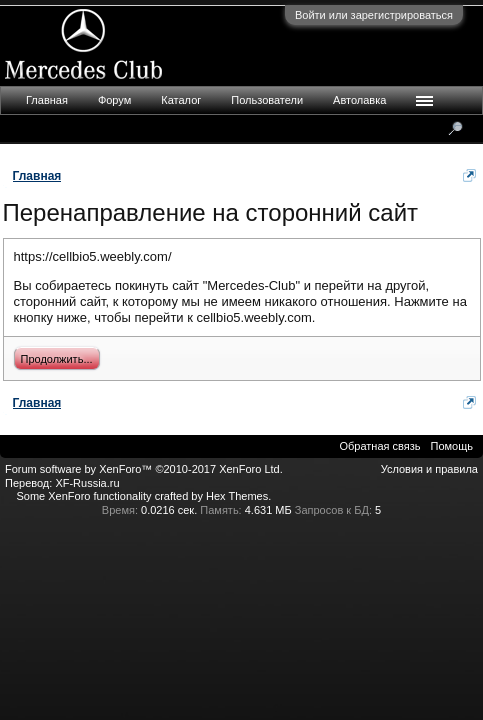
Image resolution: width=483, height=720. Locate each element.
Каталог (181, 100)
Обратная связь (379, 446)
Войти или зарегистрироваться (374, 15)
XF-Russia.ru (87, 483)
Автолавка (359, 100)
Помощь (452, 446)
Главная (47, 100)
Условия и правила (429, 469)
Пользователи (267, 100)
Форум (114, 100)
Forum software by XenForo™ (144, 469)
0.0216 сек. (169, 510)
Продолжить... (57, 359)
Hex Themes (237, 496)
